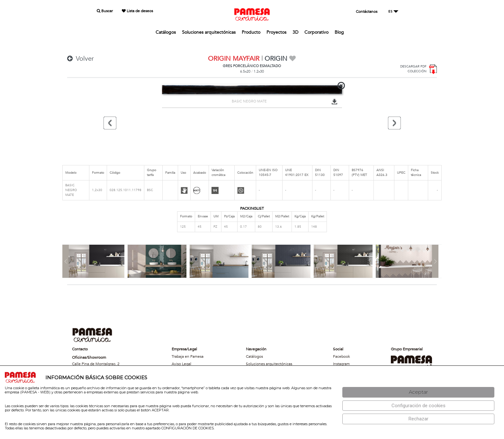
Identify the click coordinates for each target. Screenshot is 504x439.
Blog (339, 32)
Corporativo (316, 32)
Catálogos (166, 32)
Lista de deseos (137, 11)
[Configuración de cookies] (418, 406)
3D (295, 32)
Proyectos (276, 32)
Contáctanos (367, 12)
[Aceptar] (418, 392)
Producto (251, 32)
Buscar (105, 11)
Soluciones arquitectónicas (209, 32)
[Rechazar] (418, 419)
